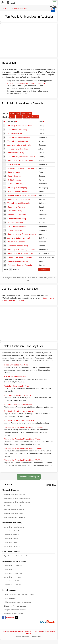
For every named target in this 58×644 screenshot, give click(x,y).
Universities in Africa (11, 539)
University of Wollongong (17, 188)
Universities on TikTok (12, 581)
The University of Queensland (19, 141)
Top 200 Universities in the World (15, 494)
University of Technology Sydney (20, 161)
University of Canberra (16, 242)
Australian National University (19, 145)
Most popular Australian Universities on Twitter (22, 439)
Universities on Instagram (13, 573)
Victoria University (15, 230)
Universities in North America (14, 527)
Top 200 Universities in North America (17, 498)
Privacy (40, 631)
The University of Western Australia (21, 157)
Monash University (15, 133)
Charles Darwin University (18, 261)
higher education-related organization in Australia (26, 83)
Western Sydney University (18, 192)
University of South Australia (19, 199)
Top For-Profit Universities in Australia (19, 420)
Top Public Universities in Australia (18, 395)
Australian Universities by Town (16, 386)
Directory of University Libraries (15, 606)
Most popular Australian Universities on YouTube (23, 460)
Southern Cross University (18, 246)
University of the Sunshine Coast (20, 253)
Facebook (8, 617)
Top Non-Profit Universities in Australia (19, 411)
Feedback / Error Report (29, 477)
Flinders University (15, 211)
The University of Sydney (17, 130)
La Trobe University (15, 184)
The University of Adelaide (18, 149)
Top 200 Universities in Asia (14, 513)
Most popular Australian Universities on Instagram (24, 448)
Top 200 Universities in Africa (14, 510)
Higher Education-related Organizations (18, 602)
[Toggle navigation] (55, 2)
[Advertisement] (29, 40)
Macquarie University (16, 153)
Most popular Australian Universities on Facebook (24, 427)
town (23, 113)
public (12, 117)
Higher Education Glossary (13, 614)
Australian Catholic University (19, 238)
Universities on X (10, 570)
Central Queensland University (20, 257)
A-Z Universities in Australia (15, 377)
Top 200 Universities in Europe (15, 506)
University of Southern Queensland (21, 250)
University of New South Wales (20, 126)
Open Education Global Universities (16, 556)
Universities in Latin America (14, 531)
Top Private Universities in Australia (18, 405)
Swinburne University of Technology (22, 195)
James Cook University (17, 215)
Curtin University (14, 172)
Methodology (13, 631)
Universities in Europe (12, 535)
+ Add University (44, 269)
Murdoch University (15, 222)
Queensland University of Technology (22, 168)
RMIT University (14, 164)
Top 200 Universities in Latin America (17, 502)
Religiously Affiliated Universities (15, 610)
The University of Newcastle (19, 203)
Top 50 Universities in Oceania (15, 517)
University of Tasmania (16, 207)
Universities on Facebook (13, 566)
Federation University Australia (20, 265)
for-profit (35, 117)
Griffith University (14, 180)
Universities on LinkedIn (12, 585)
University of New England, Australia (22, 234)
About (5, 631)
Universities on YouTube (13, 577)
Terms (34, 631)
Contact (21, 631)
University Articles (10, 598)
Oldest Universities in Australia (16, 365)
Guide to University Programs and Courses (19, 595)
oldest (29, 113)
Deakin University (14, 176)
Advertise (28, 631)
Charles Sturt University (17, 219)
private (19, 117)
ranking (12, 113)
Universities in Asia (11, 542)
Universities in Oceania (12, 546)
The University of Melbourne (19, 137)
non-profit (27, 117)
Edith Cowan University (17, 226)
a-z (18, 113)
